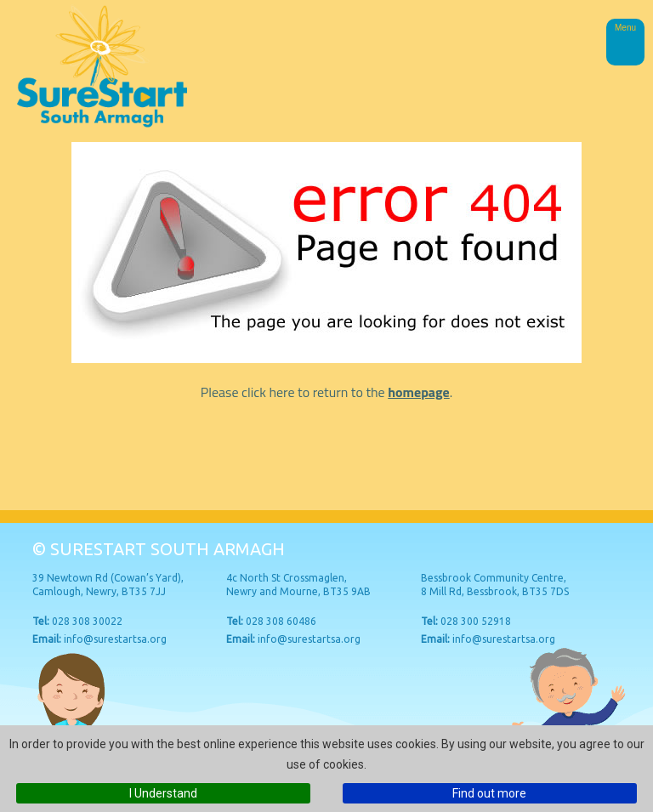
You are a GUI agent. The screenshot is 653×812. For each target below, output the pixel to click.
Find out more (489, 793)
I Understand (163, 793)
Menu (625, 28)
